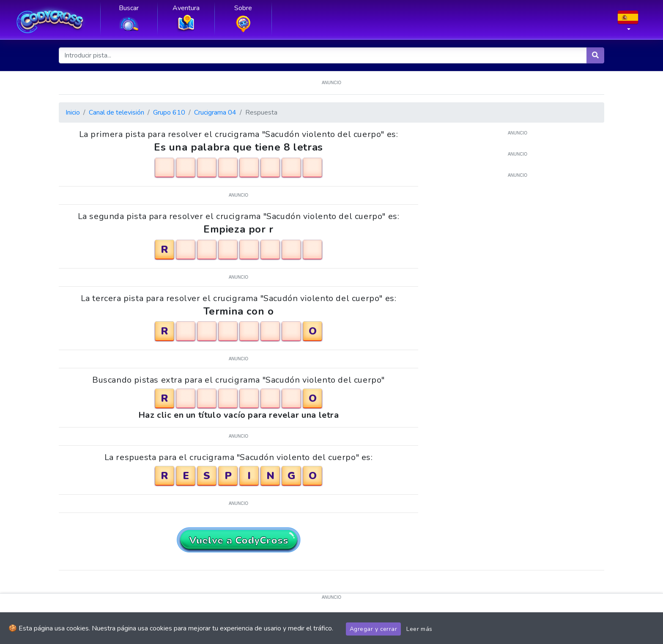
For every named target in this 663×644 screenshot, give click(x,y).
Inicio (73, 112)
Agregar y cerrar (373, 629)
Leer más (419, 629)
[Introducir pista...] (323, 55)
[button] (628, 23)
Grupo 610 (169, 112)
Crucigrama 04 (215, 112)
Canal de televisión (116, 112)
